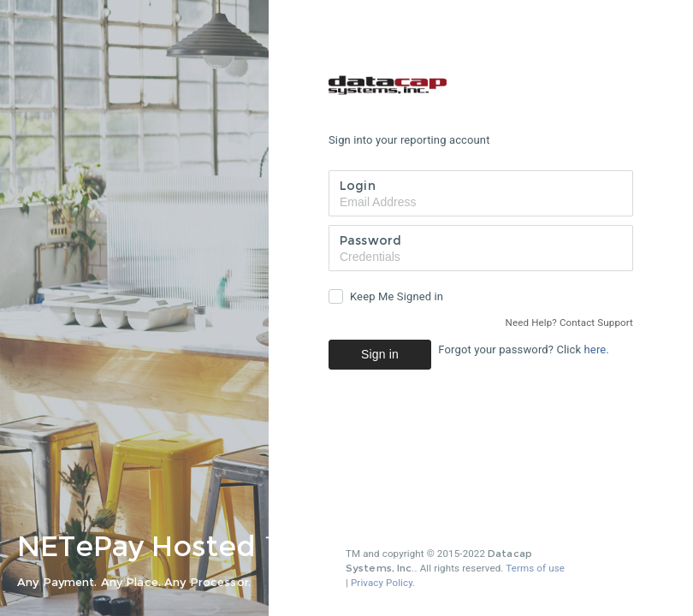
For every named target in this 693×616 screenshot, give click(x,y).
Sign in (380, 354)
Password (370, 240)
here (595, 349)
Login (358, 186)
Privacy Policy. (383, 583)
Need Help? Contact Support (569, 323)
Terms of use (535, 568)
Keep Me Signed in (397, 296)
